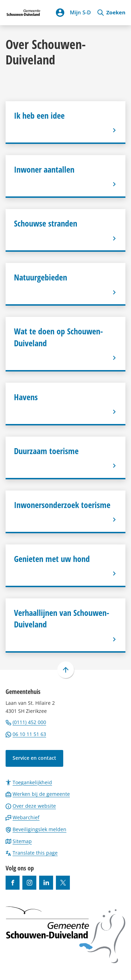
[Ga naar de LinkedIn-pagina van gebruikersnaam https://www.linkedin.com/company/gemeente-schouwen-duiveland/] (46, 883)
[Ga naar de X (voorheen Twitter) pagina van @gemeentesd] (63, 883)
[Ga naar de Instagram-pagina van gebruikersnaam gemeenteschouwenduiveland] (29, 883)
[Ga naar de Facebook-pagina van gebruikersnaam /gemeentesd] (13, 883)
